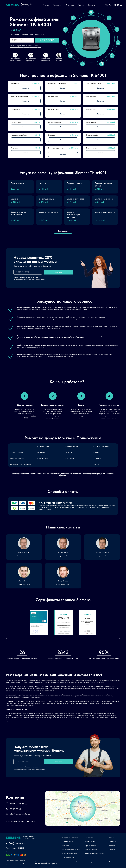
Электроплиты (90, 842)
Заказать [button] (26, 88)
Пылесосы (66, 846)
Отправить (59, 272)
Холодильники (68, 842)
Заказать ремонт (47, 40)
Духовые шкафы (68, 857)
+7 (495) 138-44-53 (113, 5)
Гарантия (81, 5)
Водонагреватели (91, 849)
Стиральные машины (70, 838)
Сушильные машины (70, 853)
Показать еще (63, 231)
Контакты (92, 5)
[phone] (28, 272)
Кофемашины (89, 838)
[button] (21, 187)
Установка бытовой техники (94, 853)
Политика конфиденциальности (15, 860)
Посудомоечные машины (71, 849)
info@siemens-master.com (21, 814)
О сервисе (70, 5)
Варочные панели (91, 846)
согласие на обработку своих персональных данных (25, 47)
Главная (46, 5)
